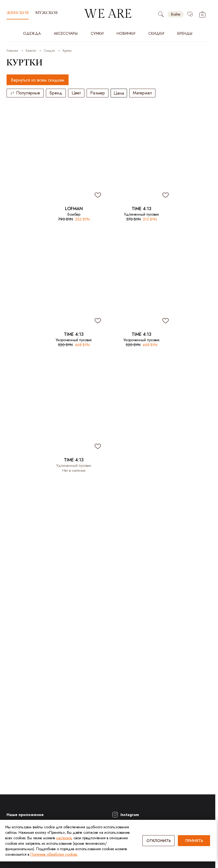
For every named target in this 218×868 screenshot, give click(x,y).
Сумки (97, 33)
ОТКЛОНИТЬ (159, 841)
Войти (176, 14)
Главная (12, 51)
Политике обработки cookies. (54, 854)
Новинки (126, 33)
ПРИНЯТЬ (194, 841)
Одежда (32, 33)
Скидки (156, 33)
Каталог (31, 51)
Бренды (185, 33)
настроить (64, 838)
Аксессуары (66, 33)
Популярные (25, 93)
